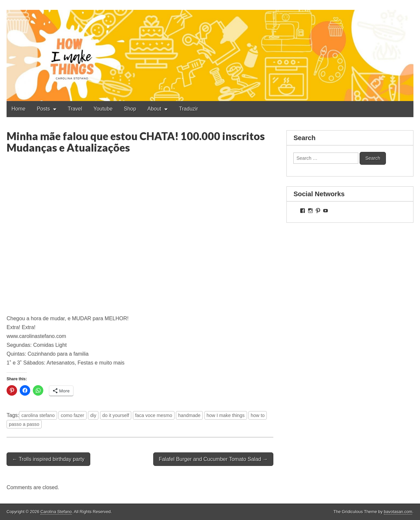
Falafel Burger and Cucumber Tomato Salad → (213, 459)
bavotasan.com (398, 512)
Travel (75, 109)
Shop (130, 109)
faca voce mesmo (154, 415)
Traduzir (189, 109)
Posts (43, 109)
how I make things (226, 415)
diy (93, 415)
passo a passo (24, 424)
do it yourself (116, 415)
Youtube (103, 109)
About (154, 109)
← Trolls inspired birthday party (48, 459)
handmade (189, 415)
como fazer (72, 415)
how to (258, 415)
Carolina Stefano (56, 512)
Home (19, 109)
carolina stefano (38, 415)
